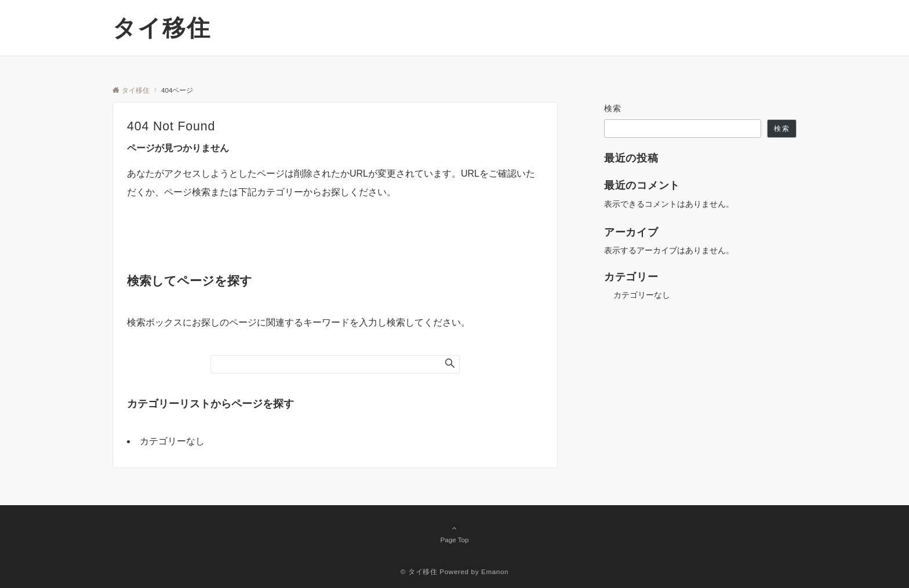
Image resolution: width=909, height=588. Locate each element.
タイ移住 (162, 28)
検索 (613, 108)
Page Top (454, 534)
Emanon (495, 571)
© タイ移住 (419, 571)
